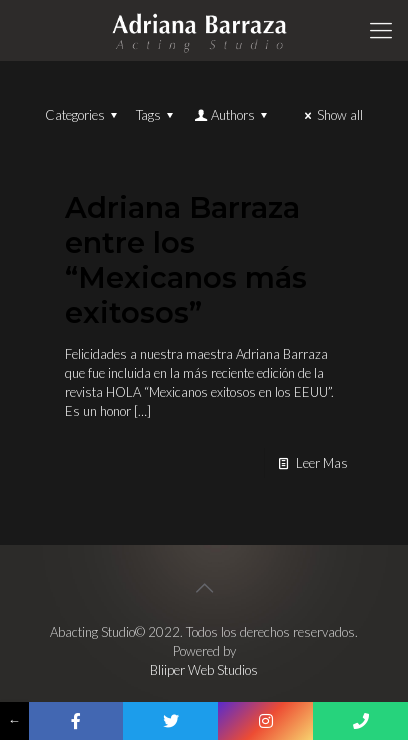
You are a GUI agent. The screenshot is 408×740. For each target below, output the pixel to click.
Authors (232, 115)
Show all (331, 115)
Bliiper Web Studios (204, 670)
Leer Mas (322, 463)
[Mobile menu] (381, 30)
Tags (157, 115)
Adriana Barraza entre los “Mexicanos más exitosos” (186, 260)
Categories (84, 115)
